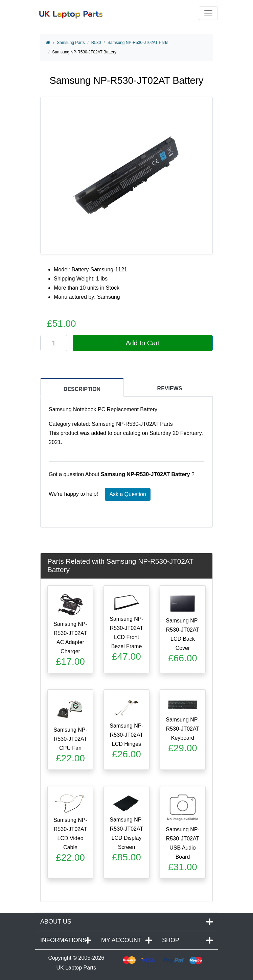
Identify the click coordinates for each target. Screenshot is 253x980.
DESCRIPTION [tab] (82, 389)
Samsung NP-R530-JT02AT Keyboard (183, 729)
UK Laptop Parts (76, 968)
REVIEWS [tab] (170, 388)
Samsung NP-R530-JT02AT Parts (138, 43)
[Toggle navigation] (208, 13)
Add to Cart (143, 343)
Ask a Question (128, 494)
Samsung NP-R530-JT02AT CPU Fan (70, 739)
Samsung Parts (71, 43)
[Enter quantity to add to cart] (54, 343)
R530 (96, 43)
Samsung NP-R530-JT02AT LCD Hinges (127, 735)
